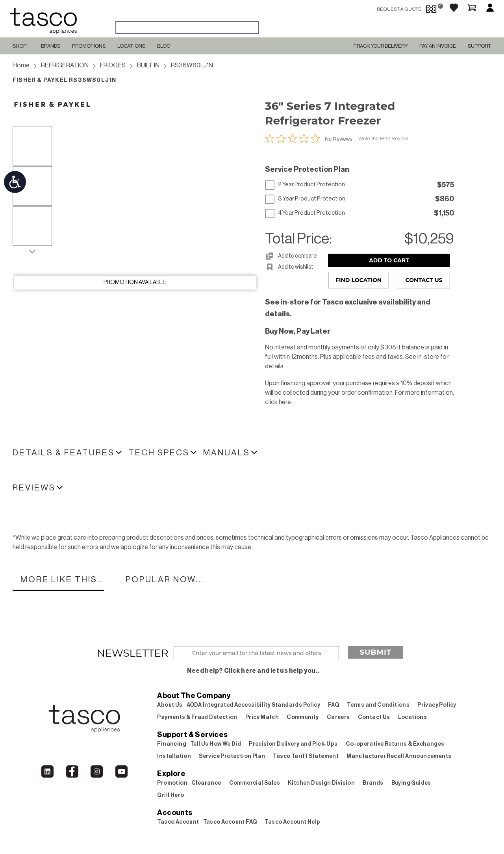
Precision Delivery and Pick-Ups (293, 744)
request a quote (399, 9)
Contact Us (424, 280)
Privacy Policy (437, 705)
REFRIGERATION (65, 65)
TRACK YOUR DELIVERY (380, 46)
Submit (375, 652)
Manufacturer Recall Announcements (399, 756)
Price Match (262, 717)
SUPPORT (480, 46)
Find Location (359, 280)
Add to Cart (389, 260)
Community (303, 717)
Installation (174, 756)
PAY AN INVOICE (438, 46)
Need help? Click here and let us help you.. (253, 671)
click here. (279, 402)
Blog (164, 46)
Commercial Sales (255, 783)
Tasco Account (178, 822)
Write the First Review (383, 138)
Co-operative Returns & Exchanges (395, 744)
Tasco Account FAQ (230, 822)
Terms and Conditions (378, 705)
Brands (51, 46)
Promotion (172, 783)
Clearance (206, 783)
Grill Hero (170, 795)
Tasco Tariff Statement (306, 756)
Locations (131, 46)
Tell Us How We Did (216, 744)
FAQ (334, 705)
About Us (170, 705)
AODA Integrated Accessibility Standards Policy (253, 705)
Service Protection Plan (232, 756)
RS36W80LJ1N (192, 65)
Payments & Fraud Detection (197, 717)
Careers (338, 717)
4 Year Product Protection (305, 213)
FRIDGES (113, 65)
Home (21, 65)
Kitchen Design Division (321, 783)
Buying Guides (411, 783)
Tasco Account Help (292, 822)
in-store (428, 357)
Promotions (89, 46)
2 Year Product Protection (305, 185)
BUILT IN (148, 65)
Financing (172, 744)
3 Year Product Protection (305, 199)
